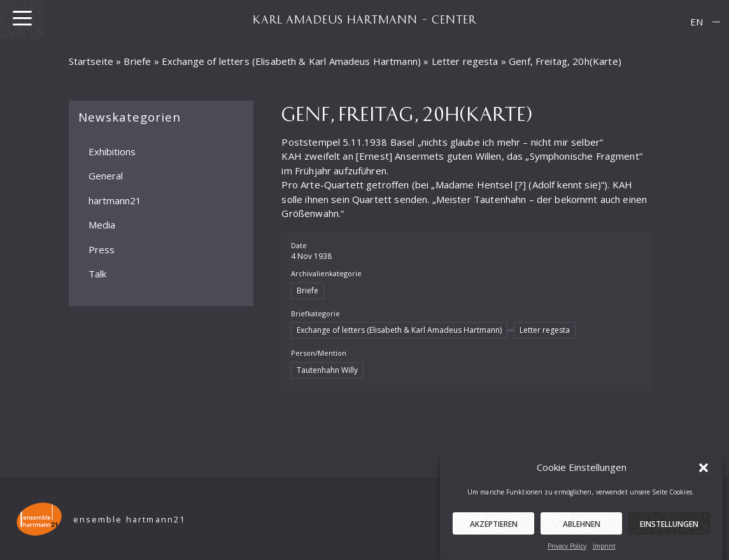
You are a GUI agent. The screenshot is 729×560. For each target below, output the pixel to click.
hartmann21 (115, 200)
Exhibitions (112, 151)
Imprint (604, 549)
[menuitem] (697, 22)
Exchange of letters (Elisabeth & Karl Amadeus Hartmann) (291, 61)
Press (102, 249)
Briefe (137, 61)
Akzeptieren (494, 527)
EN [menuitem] (697, 22)
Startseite (91, 61)
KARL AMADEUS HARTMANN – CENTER (365, 19)
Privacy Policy (567, 549)
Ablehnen (582, 527)
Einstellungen (669, 527)
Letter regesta (465, 61)
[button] (704, 470)
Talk (97, 274)
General (106, 176)
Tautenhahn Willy (327, 370)
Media (102, 225)
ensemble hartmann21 (130, 520)
